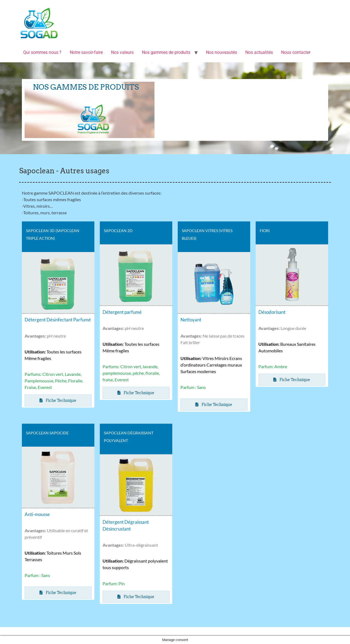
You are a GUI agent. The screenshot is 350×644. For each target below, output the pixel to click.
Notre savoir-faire (86, 52)
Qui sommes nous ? (42, 52)
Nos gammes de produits (166, 52)
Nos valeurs (122, 52)
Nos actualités (259, 52)
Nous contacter (296, 52)
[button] (136, 393)
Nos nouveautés (221, 52)
